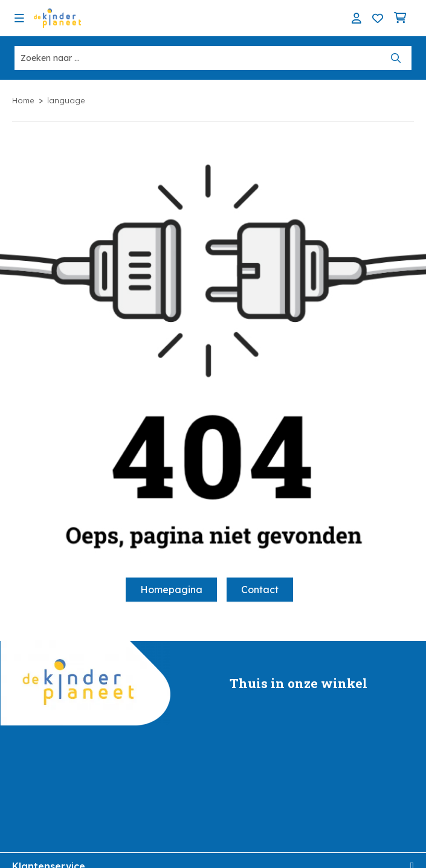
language (66, 100)
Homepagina (171, 590)
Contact (260, 590)
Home (23, 100)
